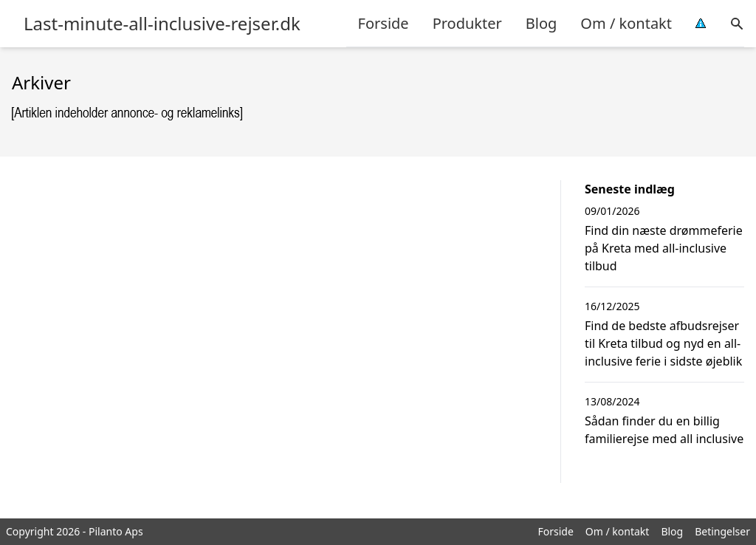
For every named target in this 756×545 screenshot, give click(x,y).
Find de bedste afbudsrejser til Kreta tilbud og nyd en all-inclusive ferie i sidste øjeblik (663, 343)
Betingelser (722, 531)
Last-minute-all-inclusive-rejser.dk (162, 24)
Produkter (467, 23)
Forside (384, 23)
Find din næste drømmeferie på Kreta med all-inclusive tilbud (664, 248)
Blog (542, 23)
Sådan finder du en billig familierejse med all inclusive (664, 430)
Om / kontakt (626, 23)
